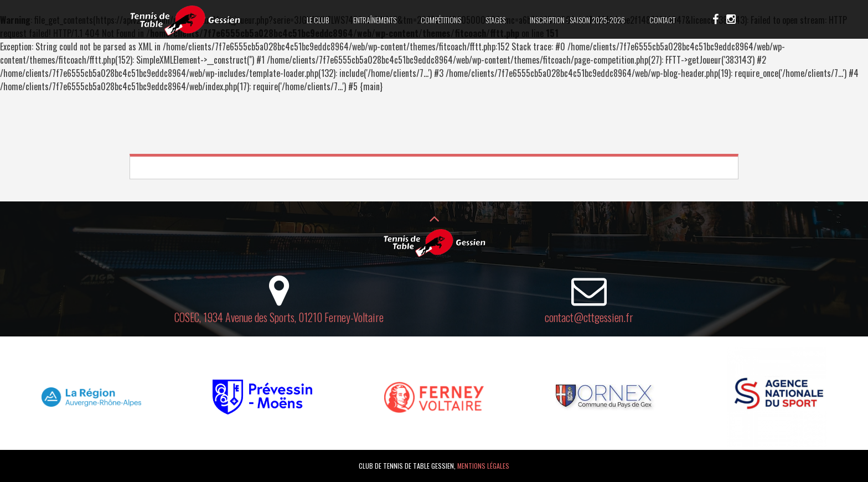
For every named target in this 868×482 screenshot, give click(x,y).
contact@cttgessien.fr (589, 317)
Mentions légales (483, 466)
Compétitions (441, 20)
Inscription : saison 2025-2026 (577, 20)
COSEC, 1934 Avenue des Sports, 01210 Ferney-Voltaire (279, 317)
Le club (318, 20)
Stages (495, 20)
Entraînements (375, 20)
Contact (662, 20)
